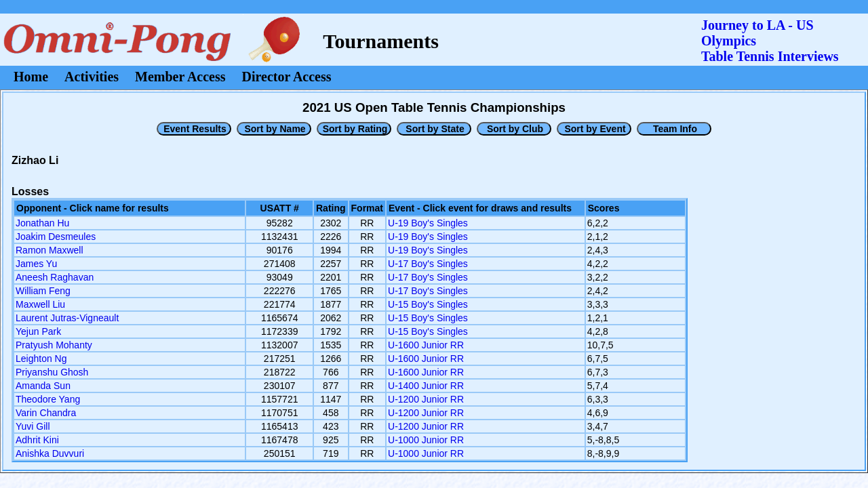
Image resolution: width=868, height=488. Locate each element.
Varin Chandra (46, 413)
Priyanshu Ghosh (52, 372)
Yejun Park (38, 331)
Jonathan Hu (42, 223)
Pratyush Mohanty (54, 345)
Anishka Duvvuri (50, 453)
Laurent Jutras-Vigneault (67, 318)
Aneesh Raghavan (55, 277)
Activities (92, 77)
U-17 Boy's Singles (428, 264)
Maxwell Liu (40, 304)
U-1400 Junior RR (426, 386)
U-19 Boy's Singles (428, 223)
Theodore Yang (48, 399)
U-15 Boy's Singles (428, 304)
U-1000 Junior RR (426, 440)
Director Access (287, 77)
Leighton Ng (41, 359)
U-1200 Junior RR (426, 399)
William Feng (43, 291)
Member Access (180, 77)
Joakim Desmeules (56, 237)
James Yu (36, 264)
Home (31, 77)
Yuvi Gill (33, 426)
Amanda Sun (43, 386)
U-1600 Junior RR (426, 345)
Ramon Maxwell (50, 250)
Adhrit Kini (37, 440)
